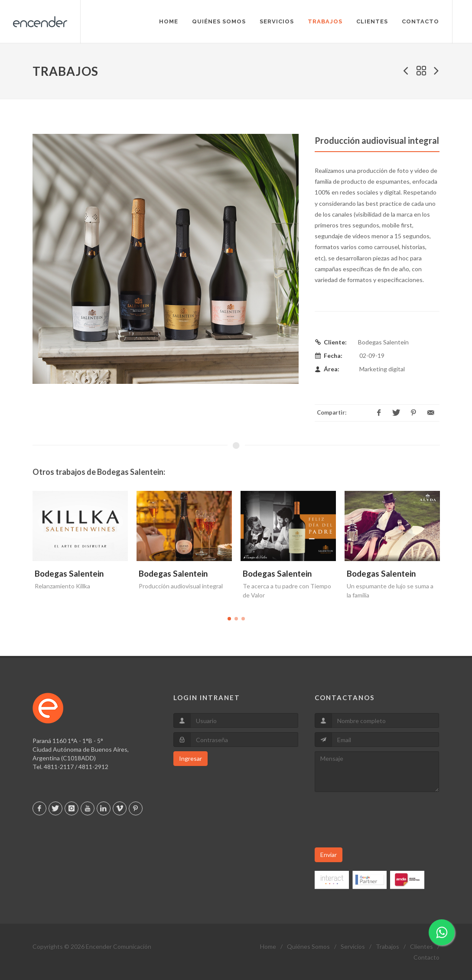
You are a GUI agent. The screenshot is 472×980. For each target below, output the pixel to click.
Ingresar (190, 758)
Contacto (426, 957)
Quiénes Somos (308, 946)
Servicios (353, 946)
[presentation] (381, 820)
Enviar (329, 855)
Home (268, 946)
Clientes (422, 946)
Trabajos (387, 946)
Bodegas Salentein (69, 573)
